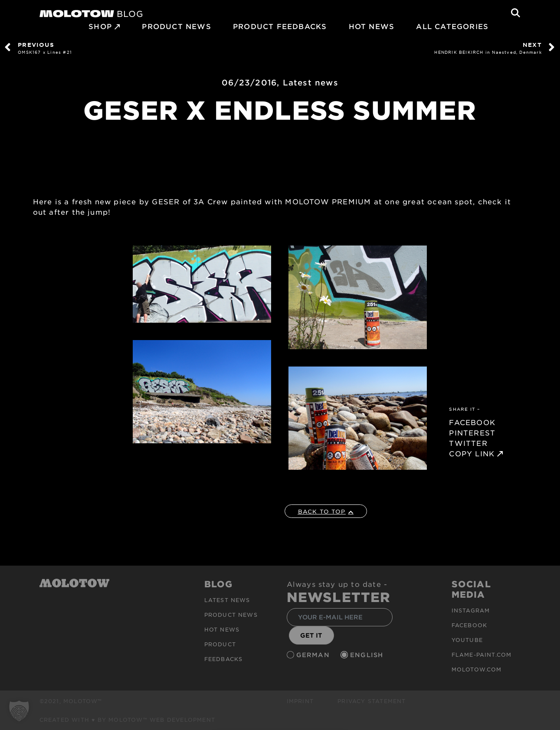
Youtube (467, 640)
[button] (19, 711)
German (314, 655)
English (368, 655)
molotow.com (477, 669)
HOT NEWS (372, 26)
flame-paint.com (482, 655)
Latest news (311, 82)
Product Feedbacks (280, 26)
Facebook (470, 625)
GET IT (311, 635)
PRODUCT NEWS (176, 26)
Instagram (471, 610)
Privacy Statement (372, 701)
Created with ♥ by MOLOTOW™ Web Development (128, 720)
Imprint (300, 701)
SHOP (100, 26)
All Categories (452, 26)
